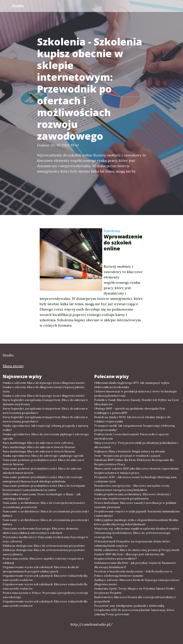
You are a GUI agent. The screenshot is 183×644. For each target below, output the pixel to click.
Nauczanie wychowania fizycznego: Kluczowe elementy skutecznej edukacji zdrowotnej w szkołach (41, 531)
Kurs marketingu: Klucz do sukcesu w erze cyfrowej (38, 443)
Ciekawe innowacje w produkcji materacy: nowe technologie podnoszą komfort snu (136, 393)
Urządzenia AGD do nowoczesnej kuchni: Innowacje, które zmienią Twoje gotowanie (134, 612)
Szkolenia (112, 231)
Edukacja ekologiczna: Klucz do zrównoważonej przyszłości (44, 546)
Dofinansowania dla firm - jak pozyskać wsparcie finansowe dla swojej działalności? (135, 565)
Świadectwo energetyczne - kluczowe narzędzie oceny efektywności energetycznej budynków (132, 488)
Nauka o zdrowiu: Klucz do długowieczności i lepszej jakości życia (44, 389)
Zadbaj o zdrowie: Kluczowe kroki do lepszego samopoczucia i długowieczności (137, 582)
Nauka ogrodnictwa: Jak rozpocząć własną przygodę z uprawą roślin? (45, 428)
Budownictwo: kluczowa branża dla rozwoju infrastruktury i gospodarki (135, 599)
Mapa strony (13, 366)
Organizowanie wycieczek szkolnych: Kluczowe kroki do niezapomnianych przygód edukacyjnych (41, 569)
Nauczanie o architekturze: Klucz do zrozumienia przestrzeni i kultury (46, 513)
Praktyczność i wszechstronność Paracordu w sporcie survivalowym (131, 436)
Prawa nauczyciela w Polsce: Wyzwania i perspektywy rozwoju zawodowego (45, 595)
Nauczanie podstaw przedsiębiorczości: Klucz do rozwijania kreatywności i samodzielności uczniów (44, 488)
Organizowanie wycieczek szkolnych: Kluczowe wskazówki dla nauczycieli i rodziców (45, 578)
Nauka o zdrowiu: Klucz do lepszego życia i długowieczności (44, 383)
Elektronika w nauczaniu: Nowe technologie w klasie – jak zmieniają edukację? (42, 496)
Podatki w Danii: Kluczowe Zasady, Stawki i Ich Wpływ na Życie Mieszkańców (137, 402)
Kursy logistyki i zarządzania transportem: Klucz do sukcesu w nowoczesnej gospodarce (45, 411)
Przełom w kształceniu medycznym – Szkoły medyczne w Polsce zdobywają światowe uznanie (133, 573)
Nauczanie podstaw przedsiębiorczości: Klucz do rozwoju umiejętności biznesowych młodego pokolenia (42, 479)
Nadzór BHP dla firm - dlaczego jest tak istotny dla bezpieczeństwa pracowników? (129, 556)
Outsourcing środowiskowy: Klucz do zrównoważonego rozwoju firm (132, 535)
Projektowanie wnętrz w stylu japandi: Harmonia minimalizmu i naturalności (137, 513)
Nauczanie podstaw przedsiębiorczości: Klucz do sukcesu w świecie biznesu (44, 462)
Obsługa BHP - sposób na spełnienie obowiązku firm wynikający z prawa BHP (130, 411)
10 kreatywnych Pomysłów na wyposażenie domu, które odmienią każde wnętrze (132, 543)
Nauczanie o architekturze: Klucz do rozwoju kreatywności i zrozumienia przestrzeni (44, 505)
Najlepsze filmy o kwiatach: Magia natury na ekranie (130, 451)
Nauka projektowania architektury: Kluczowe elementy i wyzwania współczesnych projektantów (132, 496)
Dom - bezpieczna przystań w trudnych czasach (127, 456)
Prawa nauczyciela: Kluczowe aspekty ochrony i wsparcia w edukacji (43, 561)
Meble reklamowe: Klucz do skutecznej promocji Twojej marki (137, 550)
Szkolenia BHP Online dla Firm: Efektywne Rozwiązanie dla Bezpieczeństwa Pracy (134, 462)
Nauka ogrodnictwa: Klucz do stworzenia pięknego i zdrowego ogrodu (46, 436)
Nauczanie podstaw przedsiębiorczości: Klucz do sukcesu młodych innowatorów (42, 471)
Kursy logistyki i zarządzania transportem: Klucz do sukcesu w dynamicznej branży (45, 402)
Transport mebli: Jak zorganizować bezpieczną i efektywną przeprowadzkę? (134, 428)
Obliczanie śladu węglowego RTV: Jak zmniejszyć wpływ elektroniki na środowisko (132, 385)
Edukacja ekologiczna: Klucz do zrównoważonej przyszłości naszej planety (44, 552)
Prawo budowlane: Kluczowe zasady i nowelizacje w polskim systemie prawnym (135, 505)
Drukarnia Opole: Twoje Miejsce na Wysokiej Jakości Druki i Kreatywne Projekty (134, 591)
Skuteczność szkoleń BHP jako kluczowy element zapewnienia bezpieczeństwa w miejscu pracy (136, 471)
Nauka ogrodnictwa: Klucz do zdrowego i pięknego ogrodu (43, 456)
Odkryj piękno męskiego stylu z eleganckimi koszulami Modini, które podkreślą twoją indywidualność (136, 522)
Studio (18, 6)
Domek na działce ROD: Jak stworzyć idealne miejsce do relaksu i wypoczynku (132, 419)
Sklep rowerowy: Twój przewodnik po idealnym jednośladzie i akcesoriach (136, 445)
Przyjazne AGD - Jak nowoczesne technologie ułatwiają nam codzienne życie (135, 479)
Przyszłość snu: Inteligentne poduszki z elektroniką (129, 606)
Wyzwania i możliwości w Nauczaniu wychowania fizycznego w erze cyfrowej (45, 539)
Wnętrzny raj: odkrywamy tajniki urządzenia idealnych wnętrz (137, 528)
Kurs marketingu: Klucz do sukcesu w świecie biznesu (39, 447)
